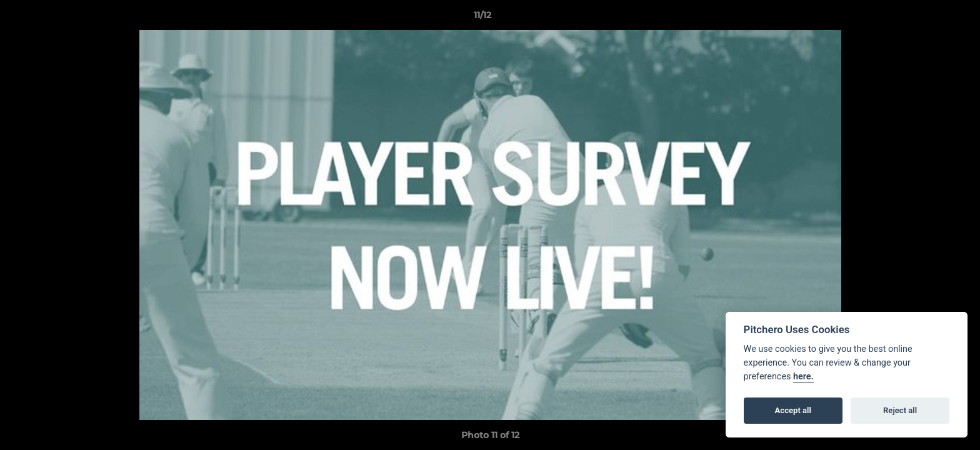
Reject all (900, 410)
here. (803, 377)
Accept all (793, 410)
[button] (927, 18)
